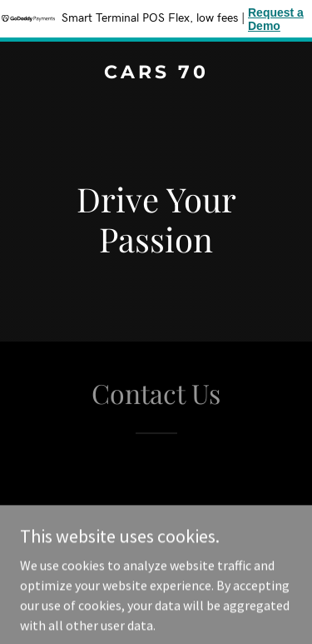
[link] (156, 73)
